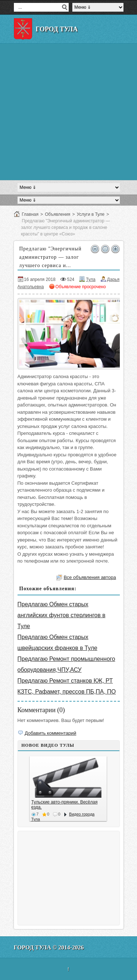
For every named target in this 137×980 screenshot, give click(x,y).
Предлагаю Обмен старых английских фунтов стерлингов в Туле (62, 615)
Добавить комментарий (51, 733)
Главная (30, 214)
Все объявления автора (90, 577)
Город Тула (57, 29)
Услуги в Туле (91, 214)
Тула (91, 279)
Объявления (58, 214)
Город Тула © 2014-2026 (49, 947)
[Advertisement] (68, 112)
